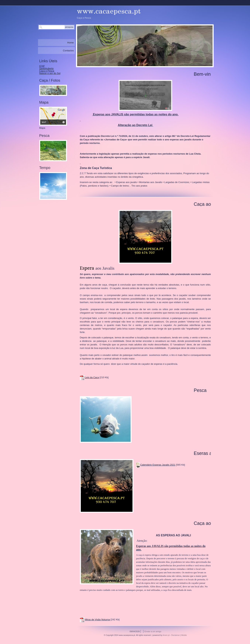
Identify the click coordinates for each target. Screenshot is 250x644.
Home (71, 43)
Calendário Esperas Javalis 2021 (158, 465)
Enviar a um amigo (153, 631)
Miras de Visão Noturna (97, 620)
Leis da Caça (92, 377)
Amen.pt (166, 635)
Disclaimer (176, 635)
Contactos (68, 51)
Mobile (184, 635)
